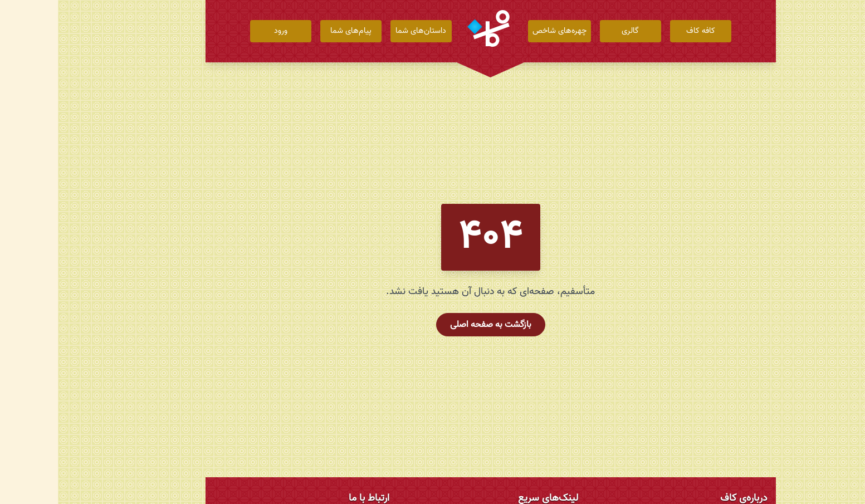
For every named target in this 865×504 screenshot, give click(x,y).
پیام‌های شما (293, 31)
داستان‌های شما (363, 31)
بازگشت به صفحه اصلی (433, 325)
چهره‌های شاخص (502, 31)
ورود (223, 31)
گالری (572, 31)
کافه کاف (643, 31)
